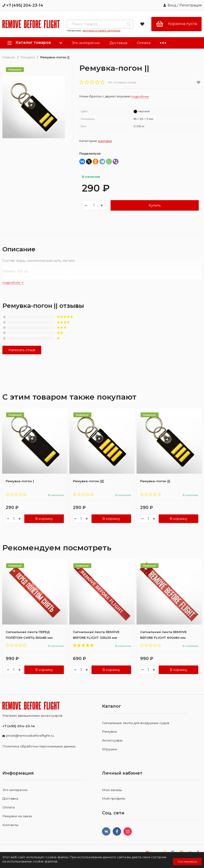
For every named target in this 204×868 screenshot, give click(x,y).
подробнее (13, 288)
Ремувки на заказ (17, 822)
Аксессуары (112, 746)
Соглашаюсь (187, 861)
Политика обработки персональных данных (39, 752)
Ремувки (28, 57)
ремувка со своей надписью (101, 30)
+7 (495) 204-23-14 (23, 5)
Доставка (118, 43)
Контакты (10, 831)
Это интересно (86, 43)
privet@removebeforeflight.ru (30, 741)
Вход (172, 5)
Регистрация (191, 5)
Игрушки (110, 755)
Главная (9, 57)
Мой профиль (114, 804)
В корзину (44, 524)
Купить (155, 208)
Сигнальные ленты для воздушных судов (136, 729)
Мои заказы (112, 796)
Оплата (144, 43)
